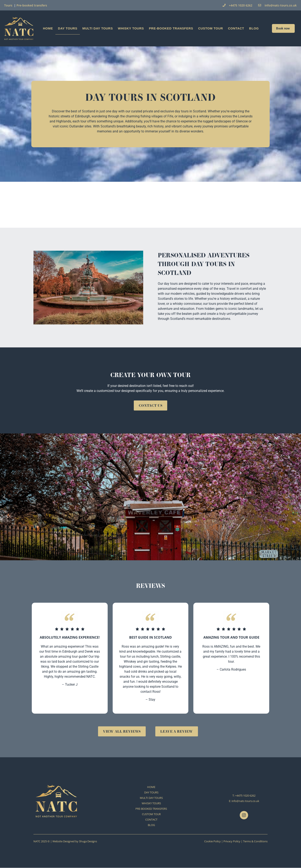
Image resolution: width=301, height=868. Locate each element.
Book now (283, 28)
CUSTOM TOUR (211, 28)
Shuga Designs (88, 841)
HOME (48, 28)
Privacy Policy (232, 841)
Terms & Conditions (255, 841)
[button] (4, 497)
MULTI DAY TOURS (98, 28)
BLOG (254, 28)
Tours (8, 5)
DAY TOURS (68, 28)
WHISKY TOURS (131, 28)
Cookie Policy (212, 841)
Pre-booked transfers (32, 5)
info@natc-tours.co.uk (245, 801)
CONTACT (236, 28)
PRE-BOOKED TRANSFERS (171, 28)
